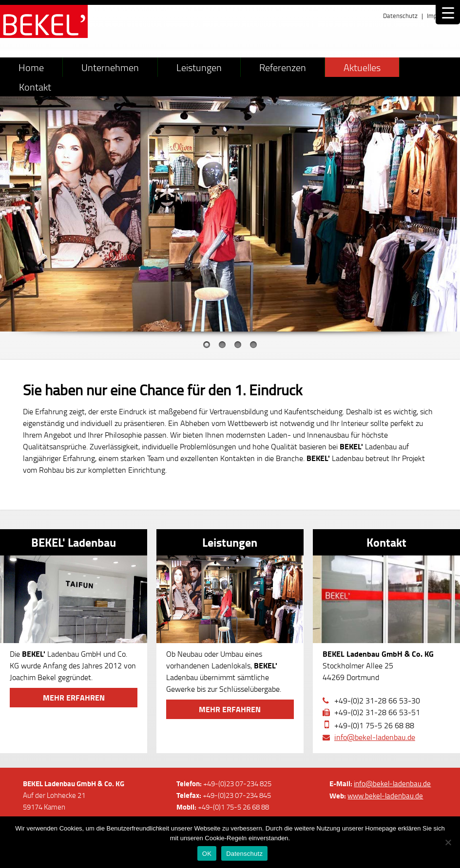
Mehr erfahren (74, 697)
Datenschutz (400, 16)
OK (207, 854)
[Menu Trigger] (448, 12)
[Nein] (448, 842)
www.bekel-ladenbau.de (385, 796)
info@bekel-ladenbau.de (375, 737)
